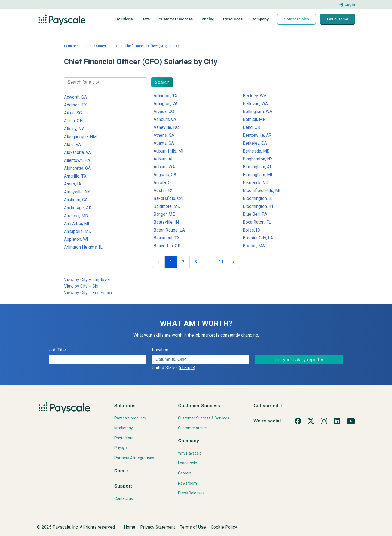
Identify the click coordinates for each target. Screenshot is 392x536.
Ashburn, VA (165, 119)
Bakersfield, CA (168, 198)
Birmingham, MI (258, 175)
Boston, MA (254, 246)
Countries (71, 46)
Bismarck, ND (256, 183)
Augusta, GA (165, 175)
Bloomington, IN (258, 206)
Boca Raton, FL (257, 222)
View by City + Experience (89, 293)
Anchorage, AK (78, 208)
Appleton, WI (76, 239)
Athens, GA (164, 135)
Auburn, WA (164, 167)
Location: (160, 350)
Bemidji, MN (254, 119)
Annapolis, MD (78, 231)
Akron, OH (73, 121)
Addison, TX (75, 105)
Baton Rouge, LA (169, 230)
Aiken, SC (73, 113)
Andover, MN (76, 216)
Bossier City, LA (258, 238)
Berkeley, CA (255, 143)
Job (115, 46)
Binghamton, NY (258, 159)
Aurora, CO (163, 183)
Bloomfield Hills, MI (262, 191)
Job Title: (58, 350)
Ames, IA (73, 184)
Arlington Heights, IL (83, 247)
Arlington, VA (166, 104)
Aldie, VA (72, 144)
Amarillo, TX (75, 176)
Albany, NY (74, 129)
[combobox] (106, 82)
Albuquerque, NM (80, 137)
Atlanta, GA (164, 143)
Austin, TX (163, 191)
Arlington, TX (166, 96)
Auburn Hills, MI (169, 151)
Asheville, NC (166, 127)
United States (96, 46)
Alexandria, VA (77, 152)
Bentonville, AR (257, 135)
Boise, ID (252, 230)
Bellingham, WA (258, 112)
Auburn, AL (164, 159)
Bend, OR (252, 127)
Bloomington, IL (258, 198)
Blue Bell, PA (255, 214)
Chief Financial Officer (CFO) (146, 46)
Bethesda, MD (256, 151)
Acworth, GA (75, 97)
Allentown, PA (77, 160)
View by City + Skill (82, 286)
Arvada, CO (164, 112)
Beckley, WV (255, 96)
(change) (187, 368)
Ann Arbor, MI (77, 223)
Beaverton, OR (167, 246)
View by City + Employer (87, 280)
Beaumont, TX (167, 238)
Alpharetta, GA (77, 168)
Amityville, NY (77, 192)
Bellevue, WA (255, 104)
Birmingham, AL (258, 167)
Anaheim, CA (76, 200)
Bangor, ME (164, 214)
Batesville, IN (166, 222)
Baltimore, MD (167, 206)
